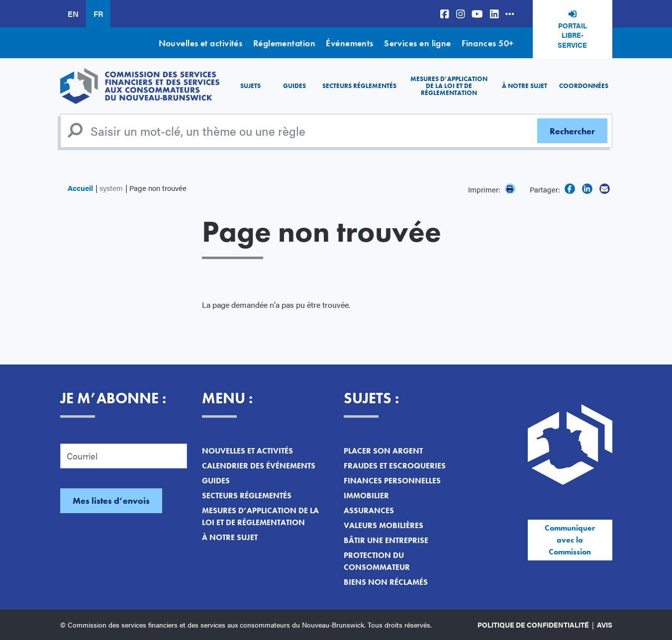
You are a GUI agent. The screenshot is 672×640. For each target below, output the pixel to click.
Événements (350, 43)
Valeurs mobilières (384, 525)
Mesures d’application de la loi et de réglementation (449, 86)
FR (98, 14)
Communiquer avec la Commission (570, 540)
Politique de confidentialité (533, 625)
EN (73, 14)
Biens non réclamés (386, 582)
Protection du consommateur (377, 561)
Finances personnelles (392, 481)
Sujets (250, 86)
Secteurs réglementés (359, 86)
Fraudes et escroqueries (395, 466)
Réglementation (284, 43)
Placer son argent (383, 451)
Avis (605, 625)
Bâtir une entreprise (386, 540)
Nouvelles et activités (201, 43)
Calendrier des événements (259, 466)
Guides (294, 86)
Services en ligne (418, 43)
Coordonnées (584, 86)
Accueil (80, 188)
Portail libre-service (572, 35)
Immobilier (366, 496)
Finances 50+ (487, 43)
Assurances (369, 510)
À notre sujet (525, 86)
